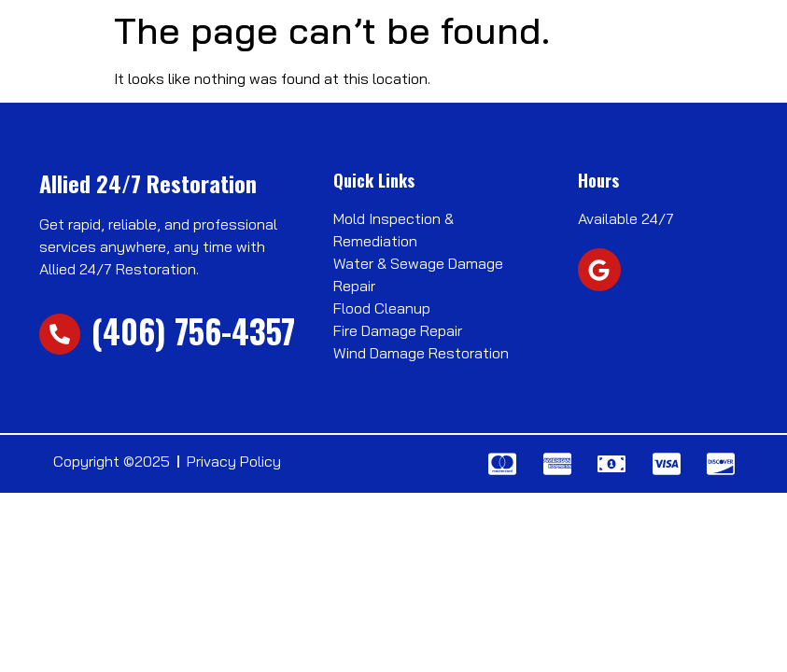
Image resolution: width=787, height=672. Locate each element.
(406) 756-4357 (193, 330)
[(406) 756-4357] (60, 334)
